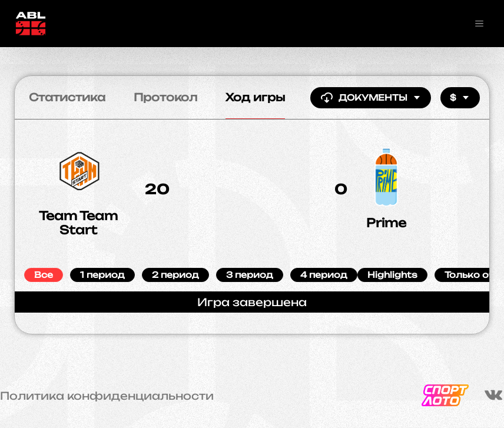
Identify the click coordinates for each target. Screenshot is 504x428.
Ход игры (255, 97)
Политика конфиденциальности (107, 396)
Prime (386, 223)
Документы (371, 98)
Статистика (67, 97)
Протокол (165, 97)
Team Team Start (78, 223)
